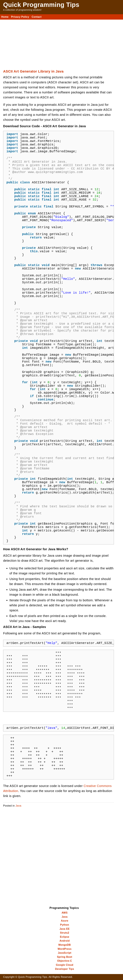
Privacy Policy (20, 17)
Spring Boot (65, 957)
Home (5, 17)
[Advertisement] (61, 43)
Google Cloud (65, 965)
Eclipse (65, 937)
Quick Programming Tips (41, 5)
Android (65, 941)
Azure (65, 921)
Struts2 (65, 933)
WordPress (65, 949)
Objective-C (65, 961)
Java (18, 806)
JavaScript (65, 953)
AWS (65, 913)
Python (65, 925)
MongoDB (65, 945)
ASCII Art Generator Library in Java (33, 71)
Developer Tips (65, 969)
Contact (37, 17)
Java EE (65, 929)
